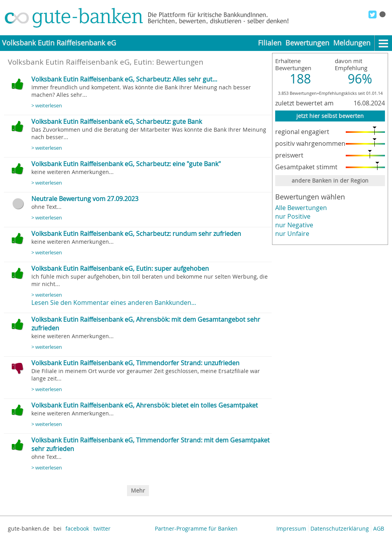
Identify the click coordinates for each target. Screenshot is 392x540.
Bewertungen (307, 43)
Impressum (291, 528)
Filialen (270, 43)
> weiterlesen (47, 106)
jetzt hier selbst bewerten (330, 116)
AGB (379, 528)
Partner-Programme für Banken (196, 528)
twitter (102, 528)
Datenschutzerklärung (340, 528)
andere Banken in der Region (330, 180)
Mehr (138, 490)
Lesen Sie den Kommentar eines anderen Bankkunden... (114, 303)
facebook (77, 528)
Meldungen (352, 43)
